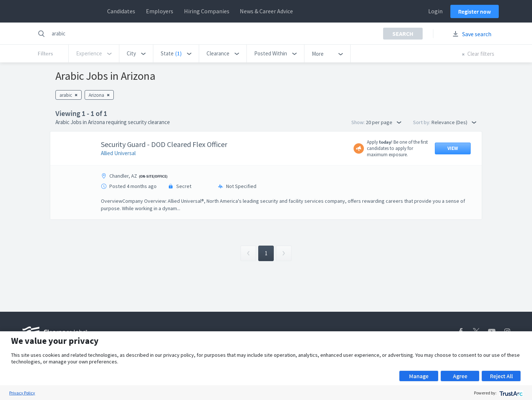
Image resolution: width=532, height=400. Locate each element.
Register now (475, 11)
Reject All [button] (501, 376)
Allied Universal (118, 153)
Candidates (121, 11)
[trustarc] (510, 393)
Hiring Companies (207, 11)
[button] (136, 54)
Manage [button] (419, 376)
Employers (160, 11)
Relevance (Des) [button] (454, 122)
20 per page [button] (383, 122)
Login (435, 11)
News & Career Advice (266, 11)
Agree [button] (460, 376)
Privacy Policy (22, 393)
